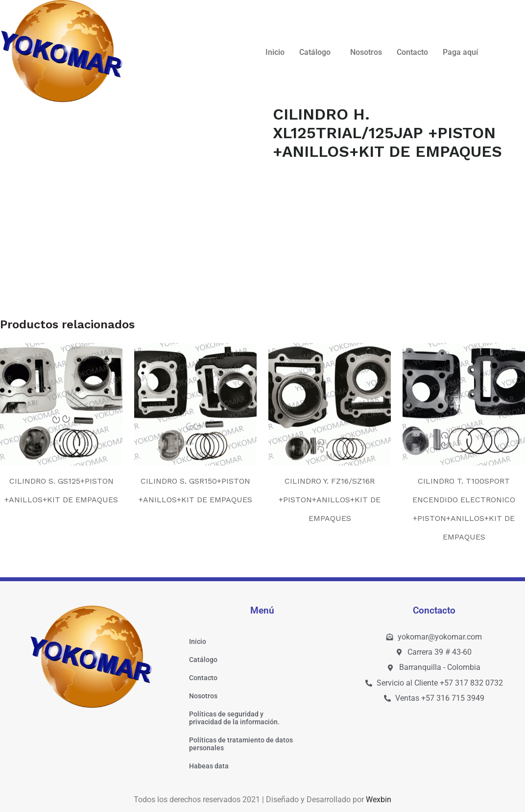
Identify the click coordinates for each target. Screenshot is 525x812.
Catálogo (315, 52)
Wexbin (379, 800)
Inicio (275, 52)
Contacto (412, 52)
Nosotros (366, 52)
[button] (317, 52)
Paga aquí (460, 52)
